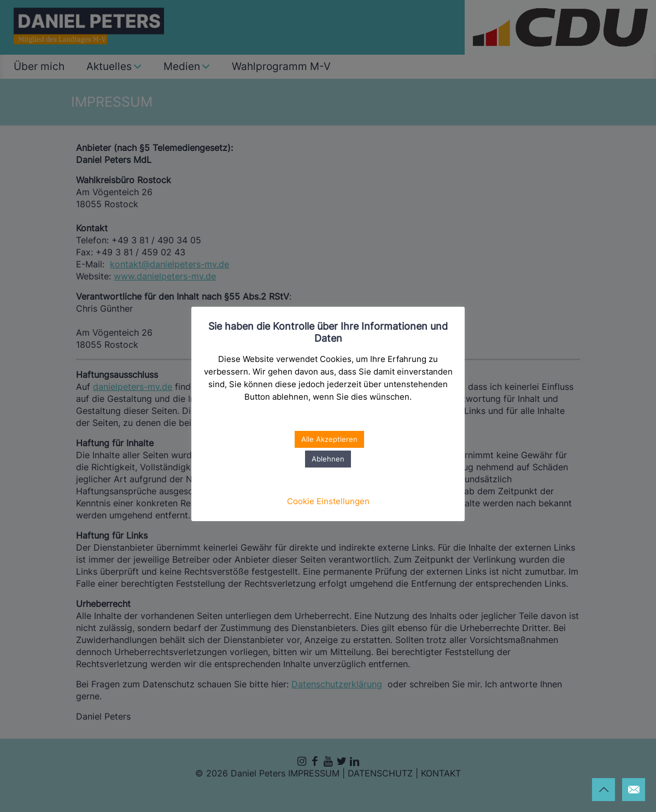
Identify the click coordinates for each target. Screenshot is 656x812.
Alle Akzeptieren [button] (329, 439)
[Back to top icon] (604, 790)
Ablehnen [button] (328, 459)
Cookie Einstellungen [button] (328, 501)
